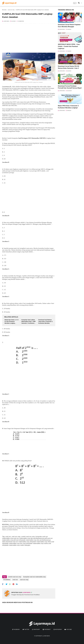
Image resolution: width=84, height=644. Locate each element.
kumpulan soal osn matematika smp (35, 577)
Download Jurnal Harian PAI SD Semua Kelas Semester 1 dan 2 (69, 67)
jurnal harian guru (66, 20)
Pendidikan (7, 580)
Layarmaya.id (7, 87)
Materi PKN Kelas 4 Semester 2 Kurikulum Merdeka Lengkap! (68, 107)
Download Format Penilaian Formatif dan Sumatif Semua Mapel (70, 87)
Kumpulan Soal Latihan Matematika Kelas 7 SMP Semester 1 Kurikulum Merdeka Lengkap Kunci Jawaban (28, 322)
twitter (27, 629)
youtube (69, 629)
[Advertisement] (29, 39)
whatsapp (37, 629)
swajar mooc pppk (66, 40)
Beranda (4, 10)
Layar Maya (46, 636)
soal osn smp (11, 10)
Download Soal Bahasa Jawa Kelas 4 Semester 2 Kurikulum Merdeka (46, 321)
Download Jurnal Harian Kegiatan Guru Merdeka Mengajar (69, 26)
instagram (58, 629)
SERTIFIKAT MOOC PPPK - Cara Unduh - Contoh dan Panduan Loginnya (69, 46)
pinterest (47, 629)
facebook (17, 629)
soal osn (15, 580)
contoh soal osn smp (15, 577)
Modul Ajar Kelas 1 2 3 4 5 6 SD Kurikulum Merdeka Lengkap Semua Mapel (12, 322)
